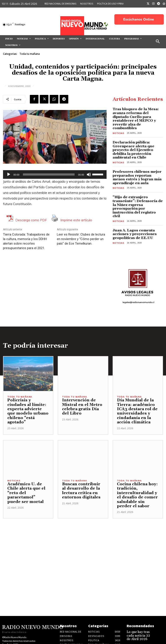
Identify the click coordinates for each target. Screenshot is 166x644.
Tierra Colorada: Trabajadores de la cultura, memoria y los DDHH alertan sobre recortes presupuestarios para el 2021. (26, 241)
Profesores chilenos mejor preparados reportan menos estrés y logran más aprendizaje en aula (138, 165)
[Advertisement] (83, 524)
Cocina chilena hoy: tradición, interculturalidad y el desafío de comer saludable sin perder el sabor (137, 471)
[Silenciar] (89, 174)
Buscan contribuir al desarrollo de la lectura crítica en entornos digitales (81, 466)
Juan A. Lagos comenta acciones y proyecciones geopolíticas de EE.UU (137, 211)
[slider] (49, 174)
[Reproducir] (9, 174)
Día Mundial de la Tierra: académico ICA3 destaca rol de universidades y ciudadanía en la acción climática (135, 387)
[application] (55, 174)
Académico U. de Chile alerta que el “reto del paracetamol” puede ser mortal (28, 466)
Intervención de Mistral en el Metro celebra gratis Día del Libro (82, 382)
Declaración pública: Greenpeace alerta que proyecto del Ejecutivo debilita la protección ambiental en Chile (138, 141)
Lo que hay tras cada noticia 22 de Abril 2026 (139, 610)
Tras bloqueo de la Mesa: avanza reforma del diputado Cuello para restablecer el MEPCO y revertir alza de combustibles (135, 116)
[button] (158, 42)
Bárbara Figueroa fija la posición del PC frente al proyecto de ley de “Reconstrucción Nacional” (140, 628)
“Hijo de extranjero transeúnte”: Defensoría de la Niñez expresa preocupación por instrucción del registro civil (138, 189)
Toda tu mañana (30, 54)
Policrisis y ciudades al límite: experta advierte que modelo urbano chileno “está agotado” (27, 385)
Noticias (118, 126)
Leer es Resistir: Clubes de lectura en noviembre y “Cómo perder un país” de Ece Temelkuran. (81, 239)
